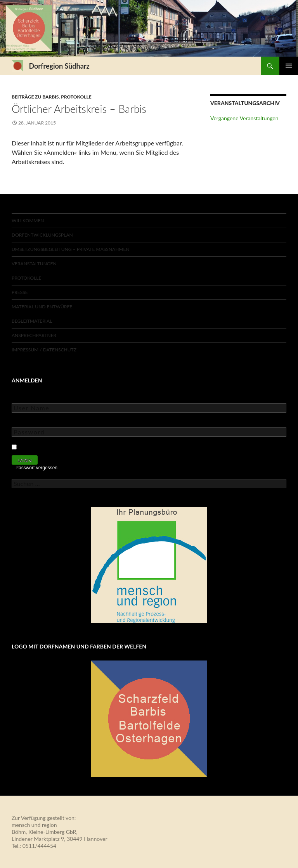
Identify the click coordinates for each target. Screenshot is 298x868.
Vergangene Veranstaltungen (244, 118)
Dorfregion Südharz (59, 66)
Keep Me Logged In (44, 446)
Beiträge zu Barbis (35, 97)
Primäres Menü (289, 66)
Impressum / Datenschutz (44, 350)
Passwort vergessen (36, 468)
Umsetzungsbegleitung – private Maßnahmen (71, 249)
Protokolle (76, 97)
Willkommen (28, 220)
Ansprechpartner (34, 335)
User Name (25, 398)
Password (23, 422)
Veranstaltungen (34, 264)
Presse (20, 292)
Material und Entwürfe (42, 307)
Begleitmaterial (32, 321)
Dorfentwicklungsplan (42, 235)
